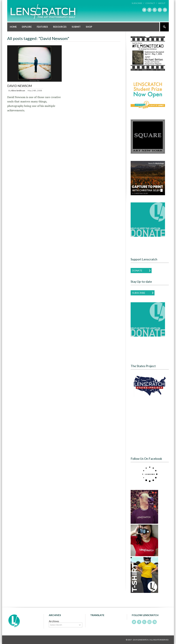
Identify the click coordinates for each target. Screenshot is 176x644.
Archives (54, 621)
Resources (60, 27)
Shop (89, 27)
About (162, 3)
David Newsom (20, 86)
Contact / (151, 3)
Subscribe (139, 293)
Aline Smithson (18, 90)
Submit (76, 27)
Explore (27, 27)
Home (13, 27)
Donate (137, 270)
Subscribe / (138, 3)
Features (42, 27)
